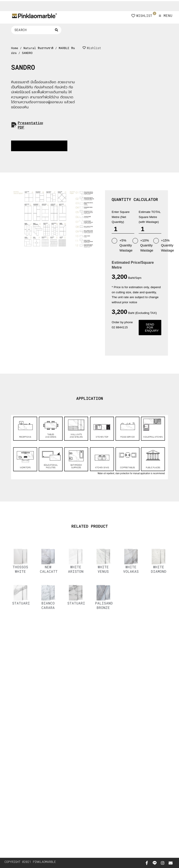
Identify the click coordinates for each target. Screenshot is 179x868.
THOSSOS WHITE (20, 569)
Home (15, 48)
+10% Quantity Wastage (143, 245)
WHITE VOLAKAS (131, 569)
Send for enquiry (152, 327)
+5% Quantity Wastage (122, 245)
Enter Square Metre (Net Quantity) (121, 217)
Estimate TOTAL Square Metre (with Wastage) (150, 217)
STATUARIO (22, 603)
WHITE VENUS (103, 569)
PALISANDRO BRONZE (106, 605)
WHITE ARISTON (76, 569)
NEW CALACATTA (50, 569)
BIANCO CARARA (48, 605)
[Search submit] (56, 30)
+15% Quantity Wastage (164, 245)
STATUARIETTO (81, 603)
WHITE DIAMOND (159, 569)
